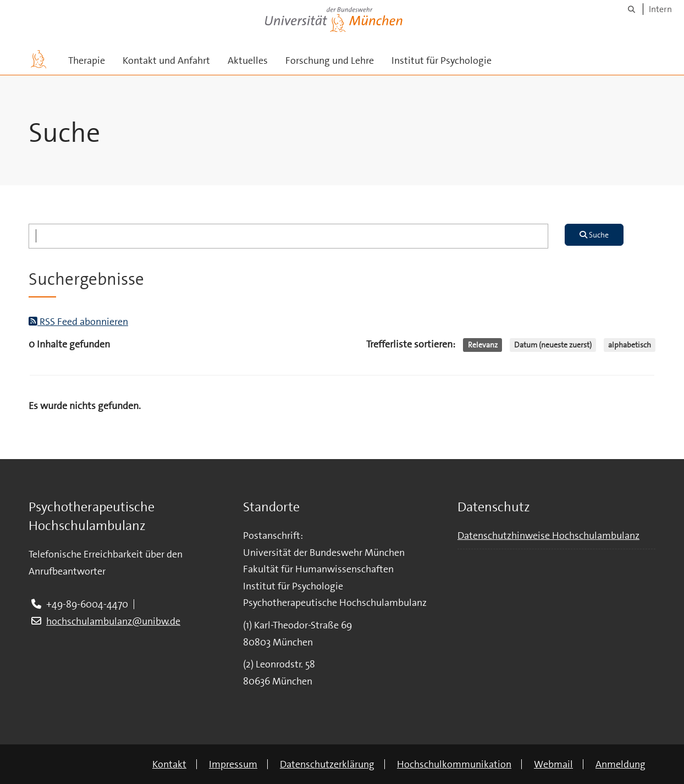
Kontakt (169, 764)
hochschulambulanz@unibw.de (113, 621)
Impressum (233, 764)
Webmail (553, 764)
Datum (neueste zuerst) (553, 345)
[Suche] (631, 9)
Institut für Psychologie (442, 60)
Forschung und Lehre (330, 60)
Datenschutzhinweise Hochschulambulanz (548, 535)
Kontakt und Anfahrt (166, 60)
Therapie (87, 60)
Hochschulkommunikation (454, 764)
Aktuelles (248, 60)
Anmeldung (620, 764)
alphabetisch (630, 345)
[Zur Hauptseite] (38, 59)
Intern (660, 9)
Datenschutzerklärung (327, 764)
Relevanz (483, 345)
